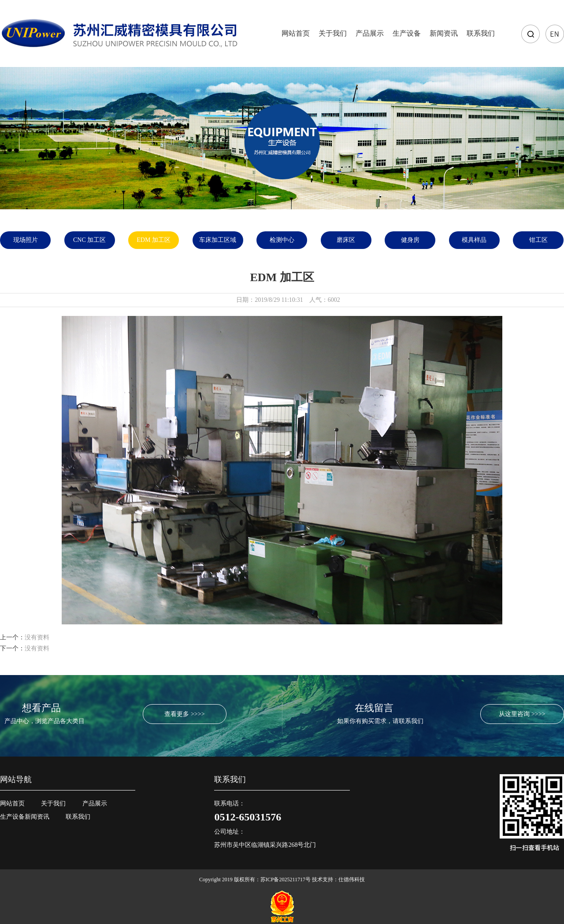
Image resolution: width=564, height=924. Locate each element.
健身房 (410, 240)
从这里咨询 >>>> (522, 714)
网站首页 (296, 33)
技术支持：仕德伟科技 (338, 879)
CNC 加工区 (89, 240)
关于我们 (333, 33)
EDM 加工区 (154, 240)
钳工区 (538, 240)
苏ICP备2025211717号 (286, 879)
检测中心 (282, 240)
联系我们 (481, 33)
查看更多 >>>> (184, 714)
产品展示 (370, 33)
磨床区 (346, 240)
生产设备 (407, 33)
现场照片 (26, 240)
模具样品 (474, 240)
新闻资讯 (444, 33)
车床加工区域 (218, 240)
